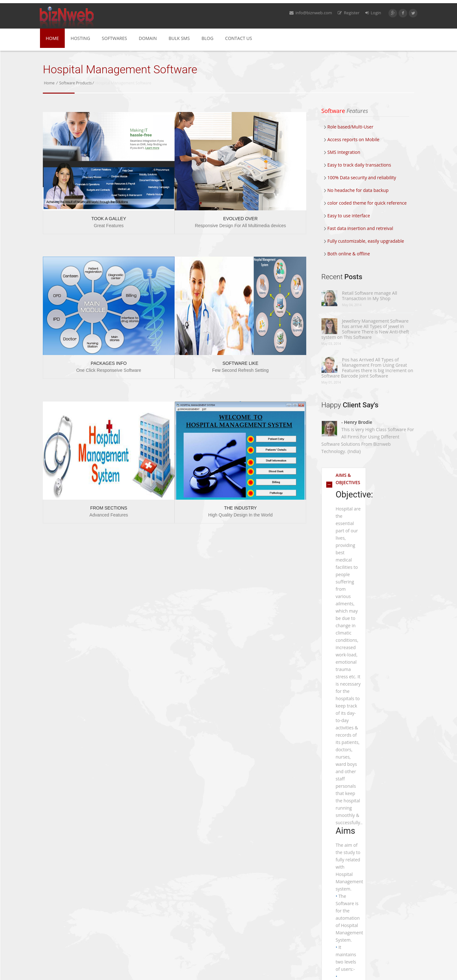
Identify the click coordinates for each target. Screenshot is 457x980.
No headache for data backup (356, 190)
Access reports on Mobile (352, 139)
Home (52, 38)
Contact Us (238, 38)
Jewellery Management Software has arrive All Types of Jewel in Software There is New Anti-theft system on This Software (365, 329)
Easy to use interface (347, 216)
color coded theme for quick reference (365, 203)
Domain (148, 38)
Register (348, 13)
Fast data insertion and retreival (359, 228)
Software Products (76, 83)
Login (373, 13)
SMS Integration (342, 152)
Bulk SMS (179, 38)
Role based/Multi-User (349, 127)
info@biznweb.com (311, 13)
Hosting (80, 38)
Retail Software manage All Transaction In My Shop (370, 296)
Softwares (114, 38)
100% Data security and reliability (360, 178)
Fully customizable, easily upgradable (364, 241)
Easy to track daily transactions (358, 165)
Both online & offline (347, 254)
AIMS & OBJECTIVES (348, 479)
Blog (207, 38)
